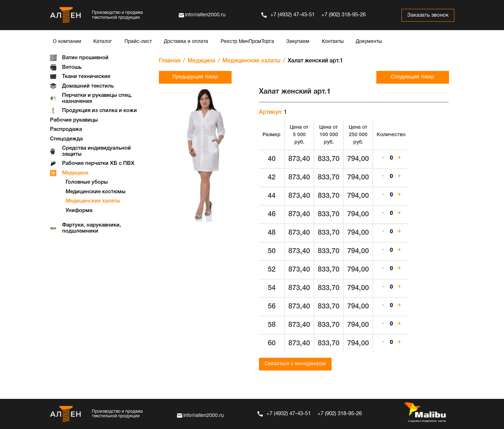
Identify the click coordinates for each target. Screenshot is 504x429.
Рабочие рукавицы (74, 120)
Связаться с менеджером (295, 364)
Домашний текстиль (88, 86)
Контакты (333, 42)
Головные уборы (87, 182)
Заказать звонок (427, 15)
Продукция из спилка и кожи (99, 111)
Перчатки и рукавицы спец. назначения (97, 98)
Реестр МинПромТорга (247, 42)
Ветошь (72, 67)
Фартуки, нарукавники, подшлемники (92, 228)
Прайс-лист (138, 42)
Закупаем (298, 42)
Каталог (103, 42)
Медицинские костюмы (96, 192)
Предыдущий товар (195, 77)
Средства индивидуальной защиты (96, 151)
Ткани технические (86, 77)
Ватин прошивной (85, 58)
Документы (369, 42)
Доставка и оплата (186, 42)
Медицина (75, 173)
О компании (67, 42)
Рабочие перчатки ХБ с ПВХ (98, 163)
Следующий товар (412, 77)
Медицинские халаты (93, 201)
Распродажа (66, 129)
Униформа (79, 211)
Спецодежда (66, 139)
